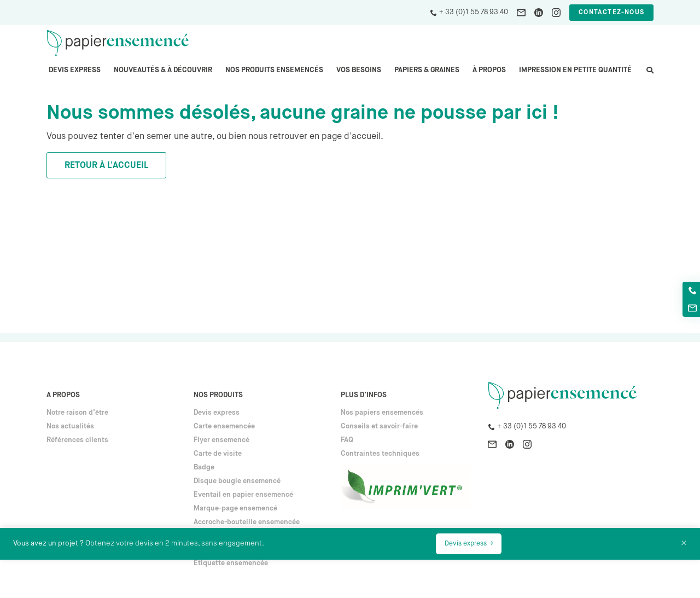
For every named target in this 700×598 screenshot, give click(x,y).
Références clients (77, 440)
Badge (204, 468)
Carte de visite (218, 454)
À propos (489, 70)
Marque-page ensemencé (235, 509)
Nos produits (218, 395)
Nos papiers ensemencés (382, 413)
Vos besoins (359, 70)
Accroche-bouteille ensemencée (247, 522)
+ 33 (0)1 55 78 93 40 (474, 12)
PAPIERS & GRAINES (427, 70)
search (649, 76)
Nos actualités (70, 426)
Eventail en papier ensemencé (243, 495)
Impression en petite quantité (575, 70)
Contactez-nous (611, 13)
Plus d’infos (364, 395)
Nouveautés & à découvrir (163, 70)
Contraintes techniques (380, 454)
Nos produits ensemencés (274, 70)
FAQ (347, 440)
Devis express (75, 70)
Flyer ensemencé (221, 440)
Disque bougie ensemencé (237, 481)
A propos (63, 395)
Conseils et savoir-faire (379, 426)
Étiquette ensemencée (231, 563)
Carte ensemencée (224, 426)
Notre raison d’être (77, 413)
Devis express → (469, 544)
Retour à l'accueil (106, 166)
